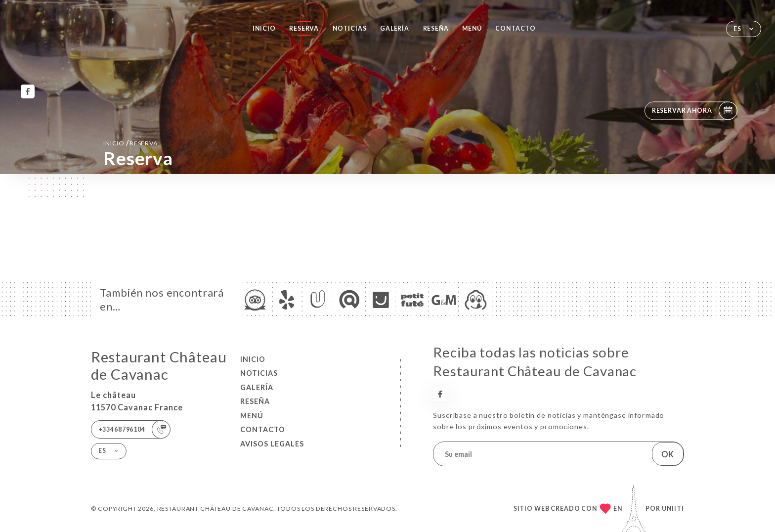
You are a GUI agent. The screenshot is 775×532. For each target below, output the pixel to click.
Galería (395, 28)
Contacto (516, 28)
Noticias (350, 28)
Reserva (304, 28)
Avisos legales (272, 444)
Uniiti (673, 509)
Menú (472, 28)
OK (667, 454)
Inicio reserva (130, 143)
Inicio (264, 28)
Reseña (436, 28)
